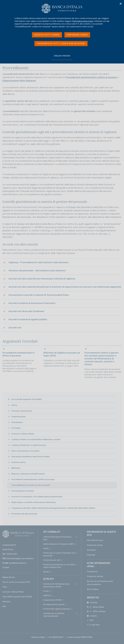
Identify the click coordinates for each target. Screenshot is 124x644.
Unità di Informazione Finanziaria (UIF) (57, 538)
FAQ (4, 606)
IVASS (46, 548)
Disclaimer (91, 550)
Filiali (5, 587)
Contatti (6, 567)
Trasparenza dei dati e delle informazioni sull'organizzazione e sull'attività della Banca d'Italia (53, 508)
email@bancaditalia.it (17, 563)
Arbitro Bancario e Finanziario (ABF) (59, 544)
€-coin (46, 591)
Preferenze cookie (95, 545)
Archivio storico (19, 462)
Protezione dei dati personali (24, 514)
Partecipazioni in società (23, 491)
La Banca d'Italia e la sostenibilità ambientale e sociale (36, 439)
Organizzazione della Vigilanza (19, 81)
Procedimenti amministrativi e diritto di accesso (91, 77)
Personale (16, 428)
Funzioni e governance (22, 411)
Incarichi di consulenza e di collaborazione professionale (37, 497)
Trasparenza (92, 571)
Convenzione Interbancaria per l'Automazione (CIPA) (56, 585)
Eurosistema (17, 422)
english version (62, 57)
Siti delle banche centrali (54, 604)
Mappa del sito (9, 577)
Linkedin (92, 616)
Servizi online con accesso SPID (16, 582)
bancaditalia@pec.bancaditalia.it (20, 558)
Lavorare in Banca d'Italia (23, 434)
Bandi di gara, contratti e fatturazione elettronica (34, 502)
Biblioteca (16, 468)
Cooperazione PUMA (52, 600)
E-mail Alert (93, 625)
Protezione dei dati (95, 576)
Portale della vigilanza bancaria (57, 609)
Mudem (46, 572)
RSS (90, 620)
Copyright (91, 555)
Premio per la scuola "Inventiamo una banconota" (59, 554)
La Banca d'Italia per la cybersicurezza (29, 445)
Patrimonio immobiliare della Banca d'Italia (31, 457)
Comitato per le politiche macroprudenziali (54, 615)
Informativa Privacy (95, 540)
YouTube (92, 602)
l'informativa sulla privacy (83, 21)
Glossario (6, 602)
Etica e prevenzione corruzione (25, 451)
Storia (14, 405)
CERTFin (47, 596)
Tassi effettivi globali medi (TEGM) (17, 597)
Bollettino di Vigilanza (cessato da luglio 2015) (62, 354)
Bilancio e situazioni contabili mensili (28, 474)
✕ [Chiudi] (121, 4)
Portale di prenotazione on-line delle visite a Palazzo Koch (59, 566)
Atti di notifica (93, 589)
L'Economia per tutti (52, 560)
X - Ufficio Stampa (96, 611)
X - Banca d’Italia (95, 607)
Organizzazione (18, 417)
